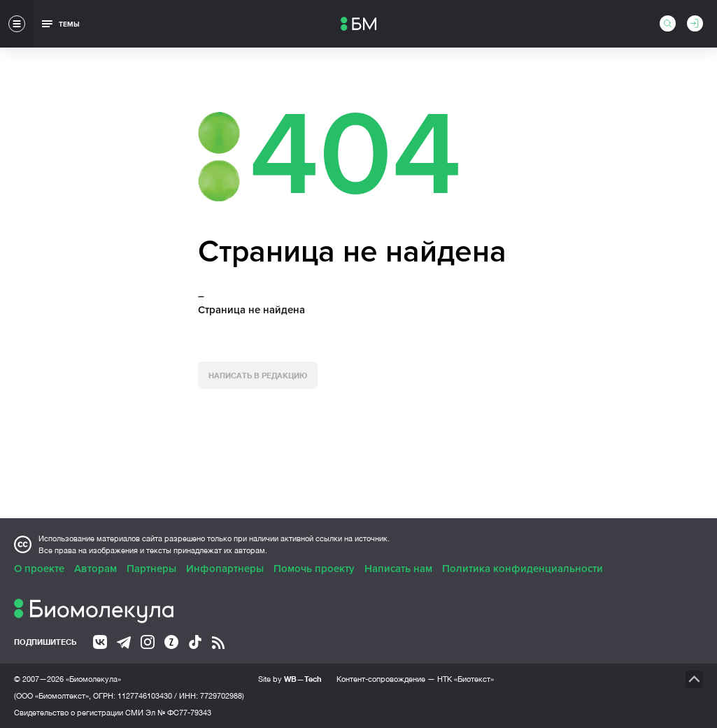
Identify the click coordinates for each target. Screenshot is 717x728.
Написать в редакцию (258, 375)
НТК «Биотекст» (466, 679)
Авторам (95, 569)
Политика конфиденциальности (523, 569)
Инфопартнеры (225, 569)
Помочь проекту (314, 569)
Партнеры (151, 569)
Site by (290, 679)
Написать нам (398, 569)
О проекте (39, 569)
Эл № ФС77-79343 (178, 713)
